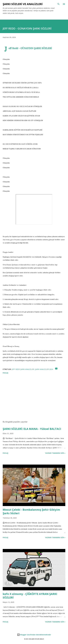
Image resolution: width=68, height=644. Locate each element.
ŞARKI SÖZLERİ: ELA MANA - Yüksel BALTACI (32, 429)
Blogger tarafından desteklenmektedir (34, 635)
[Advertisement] (34, 398)
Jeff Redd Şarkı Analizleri (23, 369)
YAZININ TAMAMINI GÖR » (55, 453)
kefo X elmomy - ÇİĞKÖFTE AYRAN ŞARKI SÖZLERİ (30, 596)
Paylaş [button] (5, 373)
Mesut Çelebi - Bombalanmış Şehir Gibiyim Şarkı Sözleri (31, 511)
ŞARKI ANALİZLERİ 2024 (44, 369)
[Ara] (59, 4)
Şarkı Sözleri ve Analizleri (23, 4)
